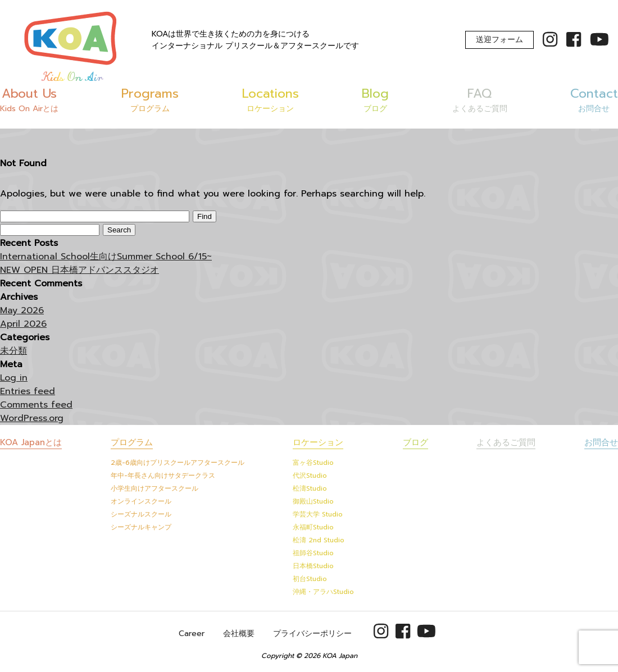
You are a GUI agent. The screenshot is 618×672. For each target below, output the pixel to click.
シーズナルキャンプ (141, 527)
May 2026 (22, 310)
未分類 (13, 351)
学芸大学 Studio (318, 514)
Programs (150, 99)
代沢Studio (310, 476)
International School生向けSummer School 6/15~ (106, 257)
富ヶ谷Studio (313, 463)
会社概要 (239, 634)
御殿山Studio (313, 501)
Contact (594, 99)
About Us (29, 99)
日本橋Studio (313, 566)
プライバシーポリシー (312, 634)
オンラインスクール (141, 501)
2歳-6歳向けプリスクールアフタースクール (178, 463)
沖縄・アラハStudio (323, 592)
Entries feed (28, 391)
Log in (14, 378)
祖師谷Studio (313, 553)
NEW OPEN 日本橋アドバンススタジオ (79, 270)
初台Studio (310, 579)
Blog (375, 99)
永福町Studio (313, 527)
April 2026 (23, 324)
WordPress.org (32, 418)
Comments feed (36, 405)
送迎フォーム (499, 40)
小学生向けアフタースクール (154, 488)
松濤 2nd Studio (319, 540)
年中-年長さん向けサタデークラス (163, 476)
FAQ (480, 99)
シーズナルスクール (141, 514)
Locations (271, 99)
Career (192, 634)
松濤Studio (310, 488)
